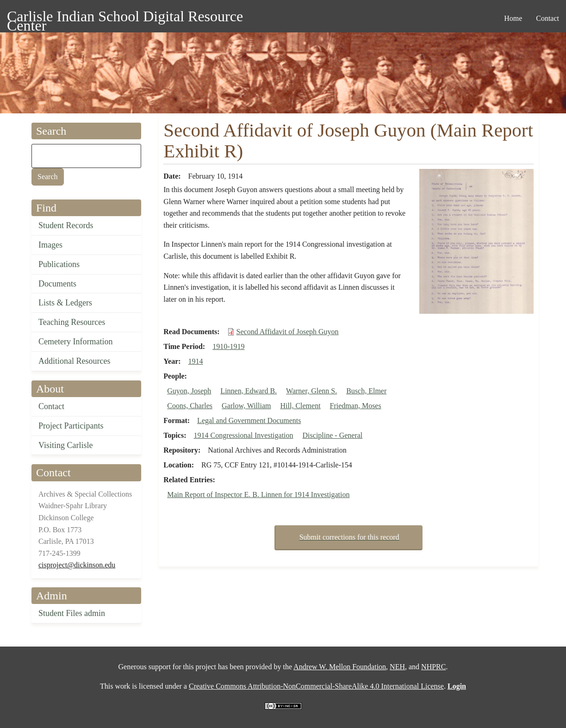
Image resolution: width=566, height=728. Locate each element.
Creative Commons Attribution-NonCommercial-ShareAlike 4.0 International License (316, 686)
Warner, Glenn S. (311, 391)
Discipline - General (333, 435)
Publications (59, 264)
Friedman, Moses (356, 406)
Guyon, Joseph (189, 391)
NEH (397, 667)
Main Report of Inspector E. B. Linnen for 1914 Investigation (258, 495)
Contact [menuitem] (547, 18)
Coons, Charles (190, 406)
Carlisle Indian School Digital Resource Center (125, 18)
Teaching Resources (72, 322)
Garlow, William (246, 406)
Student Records (66, 225)
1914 (196, 361)
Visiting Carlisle (65, 445)
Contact (51, 406)
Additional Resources (74, 361)
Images (50, 245)
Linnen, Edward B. (249, 391)
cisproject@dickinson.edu (77, 565)
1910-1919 (228, 346)
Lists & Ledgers (65, 303)
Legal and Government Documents (249, 420)
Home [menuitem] (513, 18)
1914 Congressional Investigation (243, 435)
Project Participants (71, 426)
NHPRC (433, 667)
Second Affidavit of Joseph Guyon (288, 332)
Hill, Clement (300, 406)
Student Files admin (72, 613)
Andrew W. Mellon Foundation (340, 667)
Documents (57, 284)
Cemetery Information (75, 342)
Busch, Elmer (366, 391)
